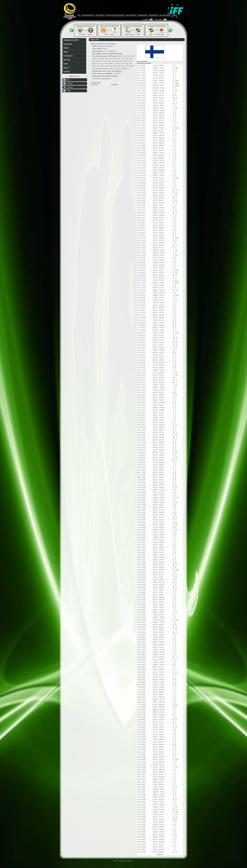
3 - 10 (175, 255)
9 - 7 (174, 490)
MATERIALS (153, 15)
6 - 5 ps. (176, 80)
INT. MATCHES (165, 15)
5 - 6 (174, 512)
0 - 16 (175, 90)
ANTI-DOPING (131, 15)
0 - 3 (174, 747)
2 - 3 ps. (176, 812)
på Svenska (161, 20)
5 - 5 (174, 235)
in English (148, 19)
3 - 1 (174, 148)
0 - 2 (174, 792)
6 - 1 (174, 163)
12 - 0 (175, 103)
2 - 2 (174, 470)
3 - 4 (174, 138)
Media (66, 52)
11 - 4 (175, 300)
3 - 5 (174, 155)
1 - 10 (175, 348)
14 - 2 (175, 437)
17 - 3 (175, 340)
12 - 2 (175, 432)
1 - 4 (174, 135)
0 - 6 (174, 230)
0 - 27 (175, 195)
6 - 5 (174, 88)
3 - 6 (174, 285)
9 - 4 (174, 527)
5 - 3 (174, 65)
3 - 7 (174, 355)
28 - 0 (175, 338)
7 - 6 (174, 388)
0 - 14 (175, 787)
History (66, 68)
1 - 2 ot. (176, 814)
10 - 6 (175, 190)
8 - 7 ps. (176, 620)
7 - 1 (174, 168)
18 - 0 (175, 98)
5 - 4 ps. (176, 83)
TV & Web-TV (68, 56)
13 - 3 (175, 587)
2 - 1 (174, 789)
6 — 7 (133, 30)
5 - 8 (174, 360)
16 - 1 (175, 383)
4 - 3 (174, 240)
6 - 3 (174, 158)
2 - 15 (175, 457)
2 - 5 (174, 175)
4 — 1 (85, 30)
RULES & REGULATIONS (115, 15)
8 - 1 (174, 78)
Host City (67, 60)
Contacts (67, 72)
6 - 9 (174, 323)
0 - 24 (175, 200)
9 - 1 (174, 829)
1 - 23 (175, 280)
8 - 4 (174, 140)
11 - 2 (175, 70)
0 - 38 (175, 343)
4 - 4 (174, 110)
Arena (66, 64)
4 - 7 (174, 467)
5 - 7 (174, 75)
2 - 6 (174, 185)
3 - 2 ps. (176, 333)
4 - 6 (174, 113)
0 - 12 (175, 522)
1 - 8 (174, 445)
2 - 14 (175, 435)
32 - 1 (175, 198)
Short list (160, 854)
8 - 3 (174, 133)
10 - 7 (175, 657)
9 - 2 (174, 278)
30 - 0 (175, 809)
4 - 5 (174, 170)
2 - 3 (174, 545)
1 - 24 (175, 108)
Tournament (68, 44)
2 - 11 (175, 612)
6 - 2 (174, 427)
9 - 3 (174, 130)
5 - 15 (175, 502)
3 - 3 (174, 447)
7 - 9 (174, 293)
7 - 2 (174, 253)
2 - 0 (174, 218)
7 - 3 (174, 123)
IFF (79, 15)
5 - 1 (174, 93)
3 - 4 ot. (176, 375)
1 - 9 (174, 165)
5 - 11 (175, 373)
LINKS (174, 15)
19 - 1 (175, 275)
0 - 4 (174, 183)
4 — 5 (157, 30)
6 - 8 (174, 450)
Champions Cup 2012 (71, 40)
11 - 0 (175, 727)
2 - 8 (174, 420)
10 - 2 (175, 345)
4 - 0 (174, 492)
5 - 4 (174, 153)
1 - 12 (175, 250)
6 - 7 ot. (176, 497)
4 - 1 (174, 378)
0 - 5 (174, 223)
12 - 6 (175, 213)
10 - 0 (175, 720)
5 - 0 (174, 794)
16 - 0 (175, 627)
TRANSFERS (143, 15)
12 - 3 (175, 290)
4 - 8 (174, 535)
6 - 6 (174, 263)
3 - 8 (174, 680)
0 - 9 (174, 742)
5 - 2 (174, 572)
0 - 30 (175, 819)
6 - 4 (174, 180)
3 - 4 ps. (176, 85)
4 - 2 (174, 225)
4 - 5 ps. (176, 270)
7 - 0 (174, 125)
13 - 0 (175, 460)
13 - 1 (175, 203)
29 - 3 (175, 380)
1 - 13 (175, 837)
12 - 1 (175, 575)
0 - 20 (175, 577)
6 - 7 (174, 188)
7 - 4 (174, 370)
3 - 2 (174, 115)
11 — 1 (109, 30)
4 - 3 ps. (176, 68)
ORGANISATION (88, 15)
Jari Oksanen (117, 71)
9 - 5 (174, 258)
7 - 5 (174, 410)
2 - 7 (174, 73)
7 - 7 (174, 592)
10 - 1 (175, 799)
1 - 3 (174, 400)
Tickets (66, 48)
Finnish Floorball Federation (112, 54)
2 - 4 (174, 205)
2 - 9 (174, 315)
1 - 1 (174, 844)
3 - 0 (174, 737)
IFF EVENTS (100, 15)
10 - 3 (175, 245)
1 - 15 (175, 193)
